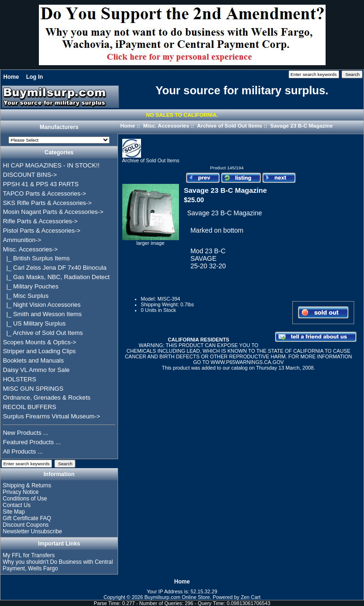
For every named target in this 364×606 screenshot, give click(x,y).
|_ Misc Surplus (26, 296)
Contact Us (17, 505)
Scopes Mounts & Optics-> (40, 342)
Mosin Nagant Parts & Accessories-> (53, 212)
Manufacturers (59, 128)
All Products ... (23, 451)
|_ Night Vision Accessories (42, 305)
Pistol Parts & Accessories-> (41, 231)
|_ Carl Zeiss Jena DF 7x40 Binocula (55, 268)
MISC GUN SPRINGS (33, 389)
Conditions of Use (25, 499)
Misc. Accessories (166, 126)
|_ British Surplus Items (36, 258)
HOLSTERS (19, 379)
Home (11, 77)
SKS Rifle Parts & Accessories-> (47, 203)
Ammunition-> (22, 240)
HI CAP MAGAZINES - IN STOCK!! (51, 165)
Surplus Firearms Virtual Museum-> (52, 416)
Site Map (14, 512)
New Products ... (26, 433)
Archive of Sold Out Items (229, 126)
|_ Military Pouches (31, 286)
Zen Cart (251, 597)
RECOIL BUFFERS (30, 407)
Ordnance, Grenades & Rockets (47, 398)
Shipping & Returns (27, 485)
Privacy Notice (21, 492)
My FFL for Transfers (29, 555)
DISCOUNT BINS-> (30, 175)
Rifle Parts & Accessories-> (40, 221)
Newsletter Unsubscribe (33, 531)
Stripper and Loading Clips (39, 351)
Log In (35, 77)
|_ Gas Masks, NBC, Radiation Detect (56, 277)
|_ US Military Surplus (34, 323)
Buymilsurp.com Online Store (177, 597)
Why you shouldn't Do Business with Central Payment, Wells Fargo (58, 565)
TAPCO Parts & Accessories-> (44, 193)
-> (30, 249)
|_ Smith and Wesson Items (42, 314)
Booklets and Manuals (33, 360)
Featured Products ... (32, 442)
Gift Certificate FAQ (27, 518)
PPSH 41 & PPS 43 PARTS (41, 184)
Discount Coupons (26, 525)
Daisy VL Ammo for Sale (36, 370)
